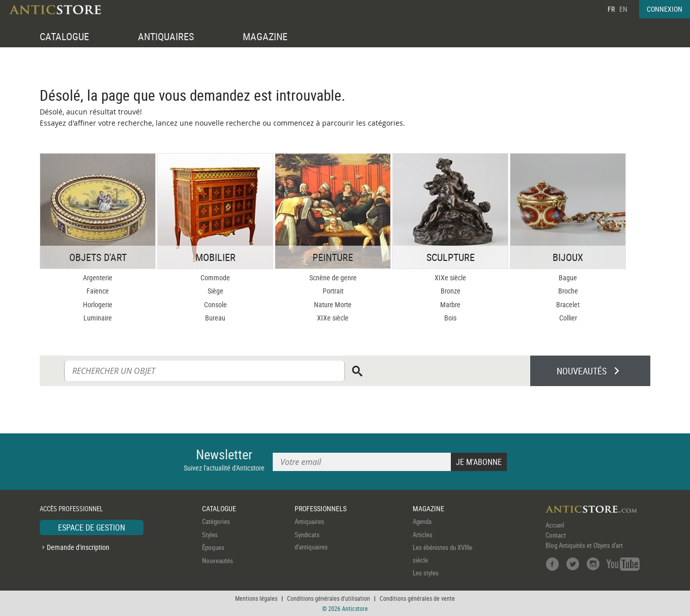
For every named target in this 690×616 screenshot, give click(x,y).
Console (215, 304)
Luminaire (98, 318)
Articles (423, 535)
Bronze (451, 291)
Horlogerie (98, 304)
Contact (556, 535)
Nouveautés (218, 561)
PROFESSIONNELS (321, 508)
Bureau (215, 318)
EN (623, 9)
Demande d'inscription (78, 547)
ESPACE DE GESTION (92, 527)
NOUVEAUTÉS (582, 371)
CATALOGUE (64, 36)
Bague (568, 277)
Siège (215, 291)
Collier (568, 318)
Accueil (555, 525)
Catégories (216, 521)
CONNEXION (665, 9)
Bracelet (568, 304)
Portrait (333, 291)
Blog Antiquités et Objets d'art (584, 545)
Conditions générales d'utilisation (328, 598)
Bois (450, 318)
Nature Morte (333, 304)
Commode (215, 277)
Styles (210, 535)
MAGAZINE (265, 36)
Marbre (450, 304)
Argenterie (98, 277)
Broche (568, 291)
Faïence (98, 291)
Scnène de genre (333, 277)
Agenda (422, 521)
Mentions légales (256, 598)
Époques (213, 547)
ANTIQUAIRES (166, 36)
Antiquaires (309, 521)
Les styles (426, 573)
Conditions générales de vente (417, 598)
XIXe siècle (333, 318)
